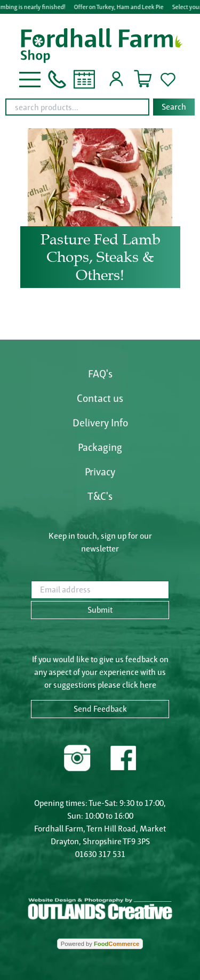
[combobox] (100, 107)
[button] (30, 79)
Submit (100, 610)
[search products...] (77, 107)
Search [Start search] (174, 107)
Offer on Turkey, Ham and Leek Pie (119, 7)
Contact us (100, 398)
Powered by (100, 944)
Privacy (100, 472)
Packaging (100, 447)
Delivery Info (100, 423)
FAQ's (100, 374)
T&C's (100, 496)
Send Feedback (100, 709)
